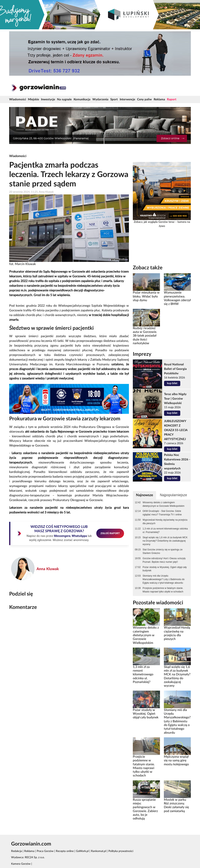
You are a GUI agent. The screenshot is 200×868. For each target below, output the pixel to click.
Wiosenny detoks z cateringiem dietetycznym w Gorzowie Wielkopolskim (163, 504)
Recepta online (65, 851)
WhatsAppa (79, 536)
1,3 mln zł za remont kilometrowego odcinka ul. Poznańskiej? (165, 530)
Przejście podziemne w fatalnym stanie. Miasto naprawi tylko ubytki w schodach (163, 590)
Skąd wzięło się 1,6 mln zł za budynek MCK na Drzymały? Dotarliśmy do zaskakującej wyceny (165, 541)
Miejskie (33, 99)
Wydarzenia (100, 99)
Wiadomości (18, 99)
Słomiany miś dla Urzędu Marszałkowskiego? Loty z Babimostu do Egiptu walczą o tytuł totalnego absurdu (164, 579)
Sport (114, 99)
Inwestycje (48, 99)
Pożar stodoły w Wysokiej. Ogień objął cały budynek (165, 569)
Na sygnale (64, 99)
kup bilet (172, 383)
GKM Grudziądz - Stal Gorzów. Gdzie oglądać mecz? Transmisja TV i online (162, 513)
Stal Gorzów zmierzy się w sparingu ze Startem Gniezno (162, 551)
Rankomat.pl (99, 851)
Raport (172, 99)
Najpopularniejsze (173, 495)
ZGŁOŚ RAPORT (110, 533)
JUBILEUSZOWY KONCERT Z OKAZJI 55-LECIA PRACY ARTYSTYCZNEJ (176, 430)
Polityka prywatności (121, 851)
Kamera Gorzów (21, 864)
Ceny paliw (144, 99)
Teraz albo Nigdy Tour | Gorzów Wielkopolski (175, 399)
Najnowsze (145, 495)
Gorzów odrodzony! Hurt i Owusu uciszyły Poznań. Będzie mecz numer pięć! (164, 560)
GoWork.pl (82, 851)
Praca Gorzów (45, 851)
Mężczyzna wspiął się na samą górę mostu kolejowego (176, 761)
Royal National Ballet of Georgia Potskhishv (175, 369)
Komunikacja (82, 99)
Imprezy (142, 354)
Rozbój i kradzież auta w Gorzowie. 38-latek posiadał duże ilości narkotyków (145, 336)
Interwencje (127, 99)
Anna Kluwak (48, 569)
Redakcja (17, 851)
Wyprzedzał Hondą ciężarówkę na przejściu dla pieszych (165, 522)
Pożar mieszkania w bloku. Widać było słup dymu (146, 296)
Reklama (159, 99)
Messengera (62, 536)
